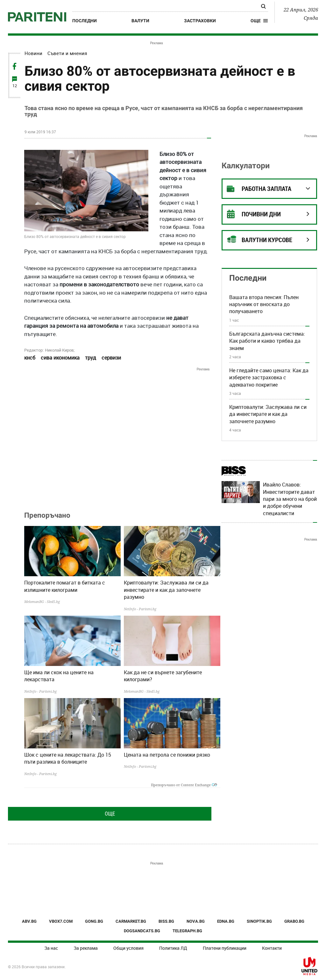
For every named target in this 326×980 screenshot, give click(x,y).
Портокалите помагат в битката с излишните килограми (65, 586)
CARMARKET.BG (131, 921)
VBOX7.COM (61, 921)
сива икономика (60, 358)
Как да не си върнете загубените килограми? (163, 676)
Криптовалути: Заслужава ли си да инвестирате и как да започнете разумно (166, 590)
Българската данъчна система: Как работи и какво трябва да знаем (267, 341)
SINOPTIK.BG (259, 921)
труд (91, 358)
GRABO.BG (294, 921)
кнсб (30, 358)
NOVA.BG (196, 921)
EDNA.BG (226, 921)
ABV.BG (29, 921)
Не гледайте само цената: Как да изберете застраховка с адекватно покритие (269, 378)
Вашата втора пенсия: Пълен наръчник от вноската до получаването (264, 304)
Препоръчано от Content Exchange (184, 785)
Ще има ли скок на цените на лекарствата (59, 676)
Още (110, 814)
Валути (140, 21)
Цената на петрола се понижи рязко (167, 755)
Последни (85, 21)
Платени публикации (225, 948)
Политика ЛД (173, 948)
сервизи (111, 358)
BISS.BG (166, 921)
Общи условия (128, 948)
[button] (259, 21)
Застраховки (200, 21)
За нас (51, 948)
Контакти (272, 948)
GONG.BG (94, 921)
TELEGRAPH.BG (187, 931)
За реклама (86, 948)
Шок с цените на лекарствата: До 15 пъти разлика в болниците (68, 758)
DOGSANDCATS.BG (142, 931)
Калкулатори (246, 166)
